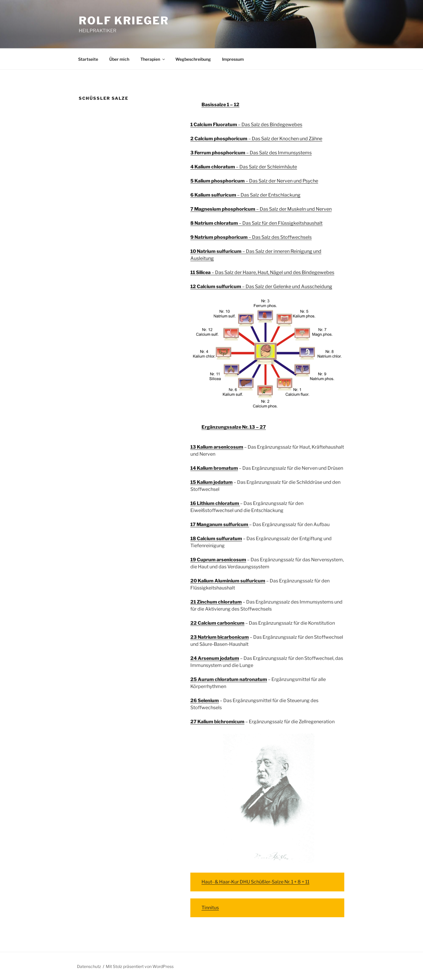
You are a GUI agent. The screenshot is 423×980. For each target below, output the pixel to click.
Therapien (153, 59)
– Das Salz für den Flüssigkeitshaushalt (256, 223)
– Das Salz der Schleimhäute (244, 167)
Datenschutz (89, 966)
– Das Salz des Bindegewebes (246, 125)
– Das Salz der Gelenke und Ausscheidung (261, 287)
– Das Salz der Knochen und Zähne (256, 139)
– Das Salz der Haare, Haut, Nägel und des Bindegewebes (262, 272)
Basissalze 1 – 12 (220, 105)
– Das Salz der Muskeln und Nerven (261, 209)
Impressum (233, 59)
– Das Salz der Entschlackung (245, 195)
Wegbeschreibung (193, 59)
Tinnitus (210, 908)
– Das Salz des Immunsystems (251, 153)
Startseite (88, 59)
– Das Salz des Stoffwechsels (251, 237)
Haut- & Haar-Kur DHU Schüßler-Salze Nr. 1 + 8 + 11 (255, 882)
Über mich (119, 59)
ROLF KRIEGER (124, 21)
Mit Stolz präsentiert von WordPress (140, 966)
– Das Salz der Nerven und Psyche (254, 181)
